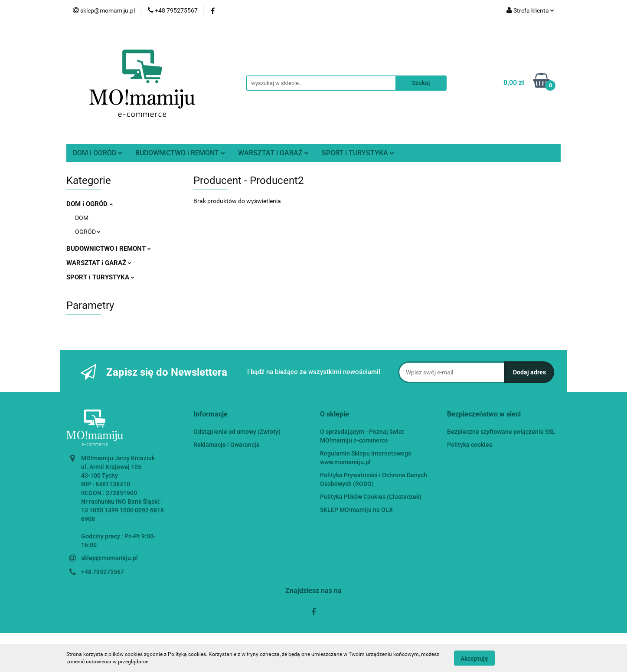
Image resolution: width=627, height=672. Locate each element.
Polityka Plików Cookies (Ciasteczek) (371, 497)
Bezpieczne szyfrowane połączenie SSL (501, 432)
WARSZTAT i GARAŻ (273, 153)
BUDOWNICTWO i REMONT (180, 153)
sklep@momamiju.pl (109, 558)
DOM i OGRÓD (98, 153)
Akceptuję (474, 658)
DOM (82, 218)
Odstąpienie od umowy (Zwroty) (237, 432)
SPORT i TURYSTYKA (358, 153)
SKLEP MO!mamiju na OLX (356, 510)
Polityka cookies (470, 445)
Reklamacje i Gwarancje (227, 445)
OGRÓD (88, 232)
